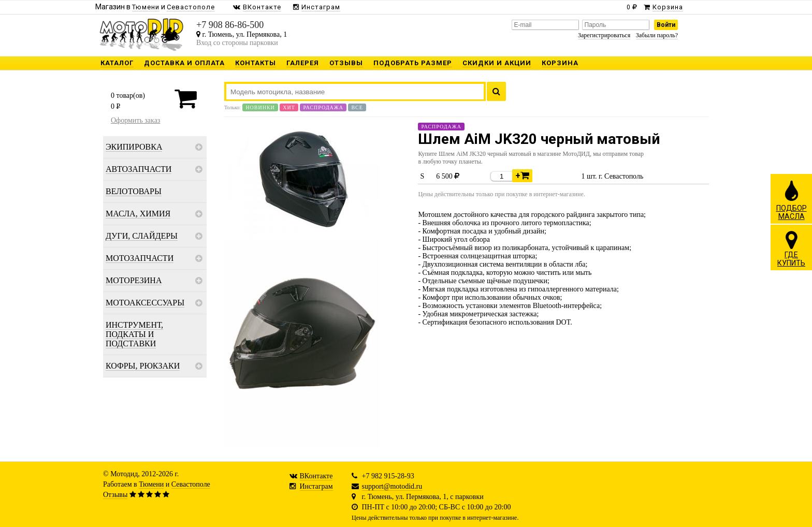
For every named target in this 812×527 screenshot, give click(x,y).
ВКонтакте (316, 476)
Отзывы (115, 495)
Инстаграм (316, 486)
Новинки (260, 107)
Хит (289, 107)
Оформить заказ (135, 120)
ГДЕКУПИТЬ (791, 248)
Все (357, 107)
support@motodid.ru (392, 486)
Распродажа (323, 107)
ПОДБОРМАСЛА (792, 200)
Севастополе (191, 484)
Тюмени (151, 484)
